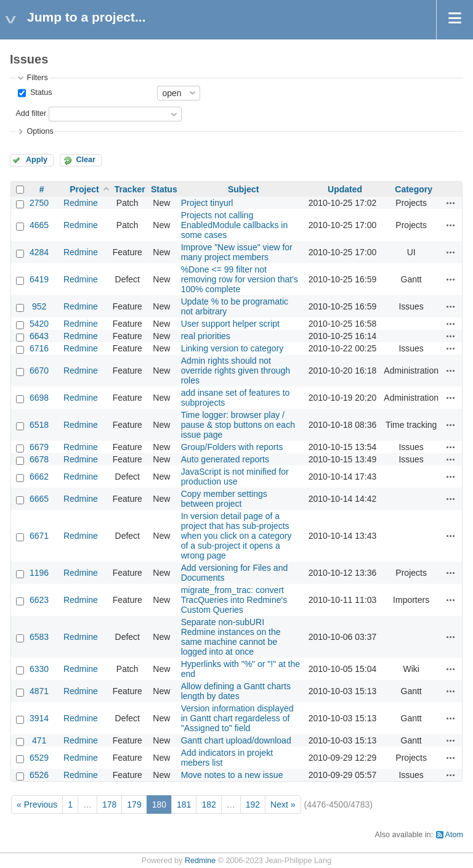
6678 (39, 459)
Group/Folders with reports (232, 447)
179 (134, 805)
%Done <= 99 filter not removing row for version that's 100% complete (240, 279)
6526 (39, 775)
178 (109, 805)
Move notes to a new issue (232, 775)
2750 (39, 203)
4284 (39, 252)
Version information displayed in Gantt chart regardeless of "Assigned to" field (237, 718)
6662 (39, 477)
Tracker (130, 189)
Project (84, 189)
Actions (451, 203)
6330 (39, 669)
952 (39, 306)
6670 (39, 371)
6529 (39, 758)
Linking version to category (232, 348)
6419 (39, 279)
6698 (39, 398)
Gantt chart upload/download (236, 740)
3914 (39, 718)
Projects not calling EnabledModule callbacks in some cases (235, 225)
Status (40, 92)
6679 (39, 447)
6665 (39, 499)
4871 (39, 691)
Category (414, 189)
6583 (39, 637)
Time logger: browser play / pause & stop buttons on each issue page (238, 425)
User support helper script (230, 324)
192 (253, 805)
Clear (86, 160)
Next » (283, 805)
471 (39, 740)
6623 (39, 600)
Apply (37, 160)
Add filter (31, 113)
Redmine (81, 203)
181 (184, 805)
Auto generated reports (225, 459)
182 (208, 805)
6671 (39, 536)
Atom (454, 835)
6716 (39, 348)
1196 (39, 573)
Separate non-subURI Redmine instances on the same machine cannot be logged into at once (231, 637)
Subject (244, 189)
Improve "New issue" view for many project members (237, 252)
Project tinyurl (207, 203)
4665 (39, 225)
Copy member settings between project (224, 499)
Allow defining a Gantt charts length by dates (236, 691)
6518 (39, 425)
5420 (39, 324)
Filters (37, 78)
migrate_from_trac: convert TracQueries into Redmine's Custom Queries (234, 600)
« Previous (37, 805)
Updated (345, 189)
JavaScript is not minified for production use (235, 477)
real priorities (206, 336)
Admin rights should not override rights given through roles (236, 371)
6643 (39, 336)
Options (40, 131)
